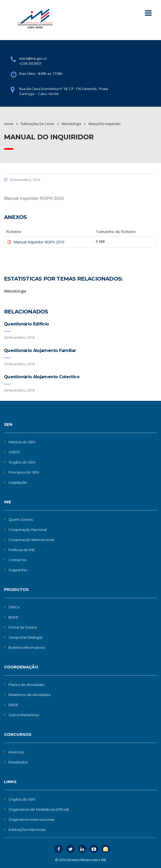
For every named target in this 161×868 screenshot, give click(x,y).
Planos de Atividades (26, 685)
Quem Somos (21, 519)
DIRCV (14, 607)
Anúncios (16, 752)
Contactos (18, 560)
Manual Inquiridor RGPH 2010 (39, 242)
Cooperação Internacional (31, 540)
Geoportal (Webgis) (25, 637)
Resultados (18, 762)
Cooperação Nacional (28, 530)
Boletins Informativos (27, 647)
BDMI (13, 617)
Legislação (18, 482)
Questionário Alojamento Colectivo (42, 377)
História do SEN (22, 442)
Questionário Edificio (26, 324)
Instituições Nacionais (27, 830)
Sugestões (18, 570)
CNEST (14, 452)
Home (9, 124)
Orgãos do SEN (22, 462)
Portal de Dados (23, 627)
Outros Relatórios (24, 715)
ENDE (13, 705)
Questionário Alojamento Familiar (40, 351)
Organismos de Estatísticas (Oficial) (39, 809)
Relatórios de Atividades (30, 695)
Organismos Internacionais (32, 819)
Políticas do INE (22, 550)
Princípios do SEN (24, 472)
